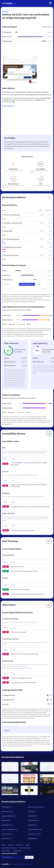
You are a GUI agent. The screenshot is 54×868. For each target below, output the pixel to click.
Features (11, 845)
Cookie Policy (17, 851)
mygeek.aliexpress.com (9, 816)
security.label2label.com (9, 829)
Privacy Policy (6, 851)
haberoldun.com (7, 825)
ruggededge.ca (33, 838)
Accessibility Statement (9, 848)
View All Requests (27, 284)
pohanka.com (6, 820)
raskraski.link (32, 816)
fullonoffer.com (33, 820)
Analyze (29, 857)
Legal (27, 845)
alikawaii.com (33, 825)
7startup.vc (32, 811)
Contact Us (20, 845)
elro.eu (5, 11)
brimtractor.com (7, 811)
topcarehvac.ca (7, 838)
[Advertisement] (27, 50)
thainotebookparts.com (36, 807)
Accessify (9, 3)
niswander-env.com (34, 834)
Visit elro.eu (9, 106)
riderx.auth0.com (7, 834)
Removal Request (25, 848)
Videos (4, 845)
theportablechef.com (35, 829)
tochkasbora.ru (7, 807)
